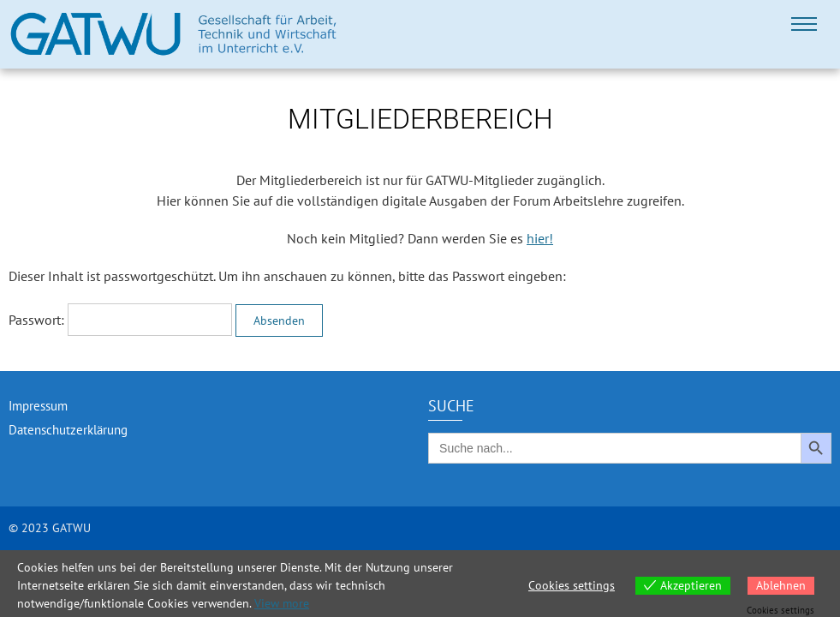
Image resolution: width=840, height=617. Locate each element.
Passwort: (120, 320)
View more (282, 603)
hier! (540, 238)
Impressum (38, 406)
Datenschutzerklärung (68, 430)
